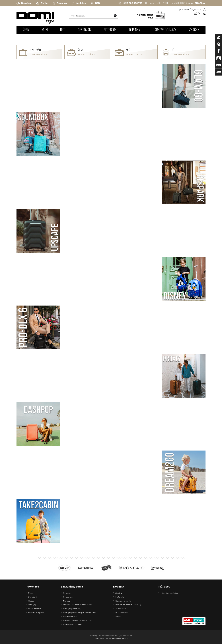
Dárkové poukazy (165, 30)
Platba (42, 3)
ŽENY (26, 30)
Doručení (24, 3)
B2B (95, 3)
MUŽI (45, 30)
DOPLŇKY (135, 30)
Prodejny (60, 3)
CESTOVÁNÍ (85, 30)
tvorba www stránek (111, 638)
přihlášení (184, 9)
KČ (196, 14)
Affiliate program (36, 613)
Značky (194, 30)
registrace (196, 9)
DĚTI (63, 30)
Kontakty (79, 3)
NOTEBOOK (110, 30)
